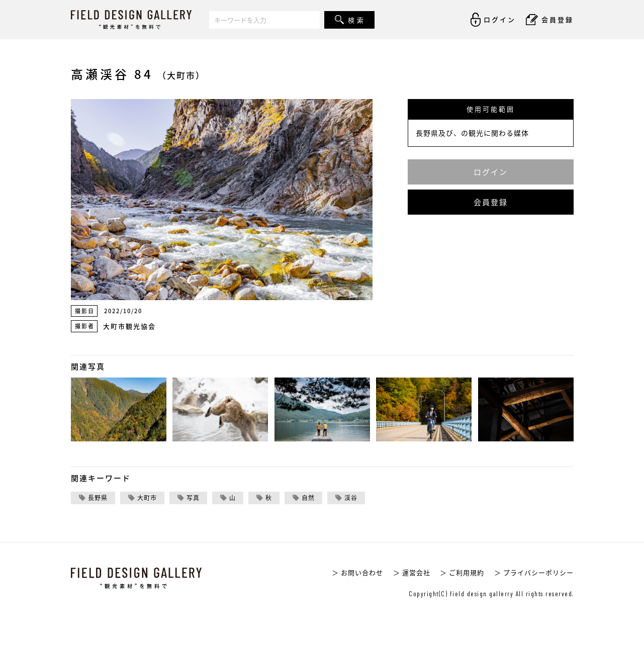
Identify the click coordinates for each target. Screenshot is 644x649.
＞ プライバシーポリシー (534, 572)
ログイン (491, 172)
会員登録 (491, 202)
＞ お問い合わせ (357, 572)
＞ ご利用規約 (462, 572)
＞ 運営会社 (412, 572)
